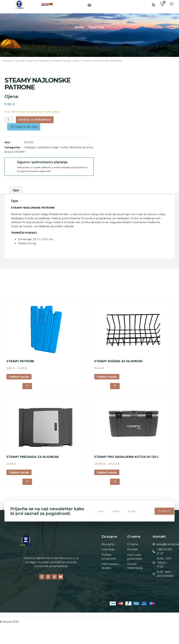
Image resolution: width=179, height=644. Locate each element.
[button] (89, 5)
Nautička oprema (26, 61)
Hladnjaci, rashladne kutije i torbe (59, 61)
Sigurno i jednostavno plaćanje (42, 163)
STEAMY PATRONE (20, 362)
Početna (7, 61)
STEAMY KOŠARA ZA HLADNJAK (118, 362)
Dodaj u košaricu (36, 120)
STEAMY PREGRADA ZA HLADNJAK (33, 458)
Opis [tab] (16, 191)
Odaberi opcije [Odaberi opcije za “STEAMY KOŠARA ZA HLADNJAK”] (107, 378)
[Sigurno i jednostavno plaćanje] (11, 164)
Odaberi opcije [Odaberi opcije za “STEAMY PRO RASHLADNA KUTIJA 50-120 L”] (107, 474)
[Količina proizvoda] (10, 120)
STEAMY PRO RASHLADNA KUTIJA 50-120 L (127, 458)
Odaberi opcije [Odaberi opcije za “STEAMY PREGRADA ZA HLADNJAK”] (20, 474)
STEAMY (20, 152)
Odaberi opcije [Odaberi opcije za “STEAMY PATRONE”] (20, 378)
